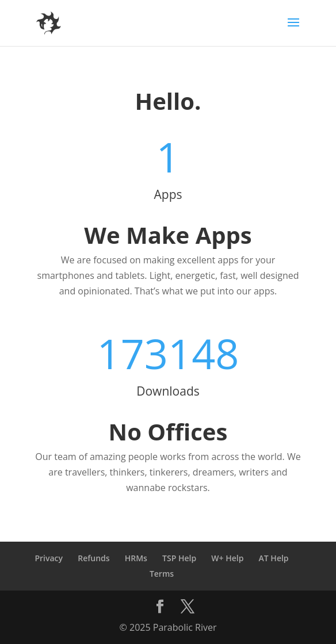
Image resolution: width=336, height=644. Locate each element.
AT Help (274, 558)
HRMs (136, 558)
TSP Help (179, 558)
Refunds (93, 558)
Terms (162, 574)
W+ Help (227, 558)
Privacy (49, 558)
